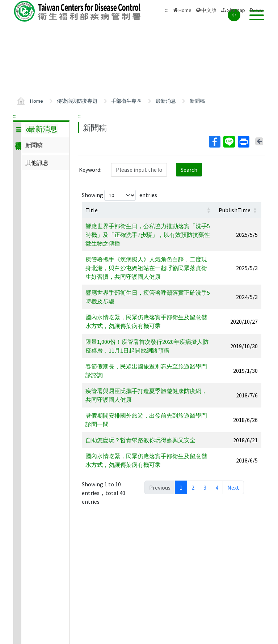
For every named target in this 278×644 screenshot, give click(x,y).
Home (185, 10)
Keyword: (90, 170)
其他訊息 (37, 163)
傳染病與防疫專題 (77, 101)
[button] (208, 210)
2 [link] (193, 487)
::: (15, 116)
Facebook (214, 142)
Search (189, 170)
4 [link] (217, 487)
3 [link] (205, 487)
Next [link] (233, 487)
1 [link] (181, 487)
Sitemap (236, 10)
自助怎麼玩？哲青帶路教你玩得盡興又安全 (140, 440)
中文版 (209, 10)
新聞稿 (197, 101)
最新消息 (166, 101)
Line (229, 142)
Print (243, 142)
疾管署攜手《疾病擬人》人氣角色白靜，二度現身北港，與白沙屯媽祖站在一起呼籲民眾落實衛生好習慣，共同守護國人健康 (146, 268)
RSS (259, 10)
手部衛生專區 (126, 101)
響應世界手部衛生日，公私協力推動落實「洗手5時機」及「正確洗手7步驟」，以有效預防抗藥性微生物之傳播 (148, 235)
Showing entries (119, 195)
